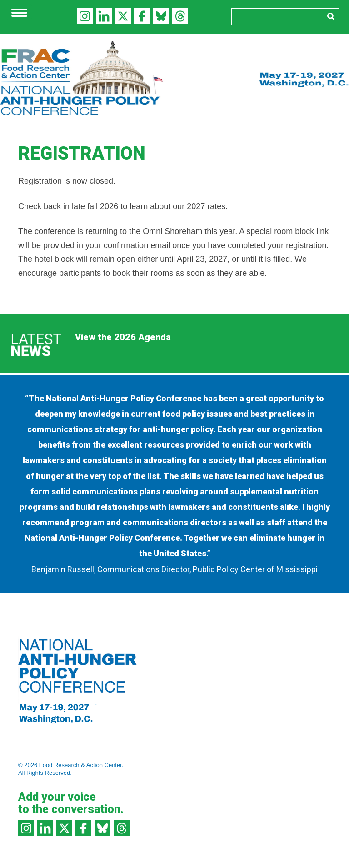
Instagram (85, 16)
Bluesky (161, 16)
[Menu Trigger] (19, 12)
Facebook (142, 16)
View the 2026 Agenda (123, 337)
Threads (180, 16)
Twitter (123, 16)
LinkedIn (104, 16)
